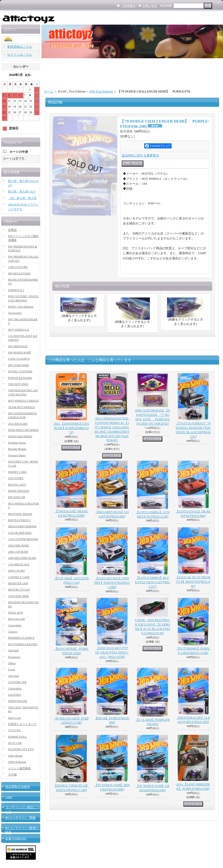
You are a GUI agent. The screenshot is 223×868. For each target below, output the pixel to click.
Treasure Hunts (17, 455)
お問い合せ (150, 6)
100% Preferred (17, 762)
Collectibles (15, 688)
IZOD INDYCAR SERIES (23, 430)
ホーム (49, 91)
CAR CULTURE (18, 267)
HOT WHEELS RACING (23, 644)
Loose (12, 669)
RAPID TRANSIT (19, 491)
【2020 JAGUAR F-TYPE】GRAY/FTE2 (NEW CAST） (112, 652)
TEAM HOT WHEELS (21, 407)
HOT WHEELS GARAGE (23, 401)
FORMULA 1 (16, 290)
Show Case (14, 718)
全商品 (12, 230)
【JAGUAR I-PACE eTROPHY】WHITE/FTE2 (112, 583)
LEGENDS (15, 695)
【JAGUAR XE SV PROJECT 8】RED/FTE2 (193, 582)
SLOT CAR (15, 743)
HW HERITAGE (18, 346)
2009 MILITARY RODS (22, 558)
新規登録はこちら (20, 47)
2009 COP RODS (18, 552)
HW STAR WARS (19, 365)
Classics (13, 631)
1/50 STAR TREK (19, 596)
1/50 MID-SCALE (19, 564)
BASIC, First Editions (21, 307)
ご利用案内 (128, 6)
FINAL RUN (16, 613)
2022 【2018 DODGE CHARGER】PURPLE (71, 428)
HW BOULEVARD (19, 273)
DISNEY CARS (17, 472)
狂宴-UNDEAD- (16, 838)
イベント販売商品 (19, 768)
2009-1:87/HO (16, 571)
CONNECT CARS (19, 577)
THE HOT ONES (18, 384)
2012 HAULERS (18, 424)
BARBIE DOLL (17, 737)
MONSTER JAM (18, 583)
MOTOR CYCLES (19, 589)
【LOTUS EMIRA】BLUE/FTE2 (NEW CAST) (152, 582)
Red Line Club (16, 619)
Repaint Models (17, 449)
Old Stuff (13, 650)
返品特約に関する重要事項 (140, 155)
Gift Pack (13, 676)
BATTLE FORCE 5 (19, 520)
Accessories (15, 313)
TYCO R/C (15, 730)
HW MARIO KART (20, 352)
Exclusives (14, 657)
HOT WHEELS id (19, 330)
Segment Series (17, 443)
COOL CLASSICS (19, 359)
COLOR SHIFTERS (20, 533)
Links (9, 797)
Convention (15, 625)
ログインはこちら (20, 55)
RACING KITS (17, 485)
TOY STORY (16, 478)
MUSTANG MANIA (20, 514)
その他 (12, 774)
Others (12, 663)
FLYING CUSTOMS (20, 371)
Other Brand (15, 756)
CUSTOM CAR (17, 682)
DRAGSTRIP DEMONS (22, 526)
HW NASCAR (17, 497)
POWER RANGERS (20, 378)
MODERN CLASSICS (21, 638)
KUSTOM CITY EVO (21, 749)
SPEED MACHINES (20, 436)
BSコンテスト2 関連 (20, 818)
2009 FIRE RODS (19, 545)
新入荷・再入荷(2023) (22, 191)
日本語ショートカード (22, 724)
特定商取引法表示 (18, 787)
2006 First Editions (101, 91)
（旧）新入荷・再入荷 (22, 198)
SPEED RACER (18, 701)
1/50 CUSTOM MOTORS (23, 539)
